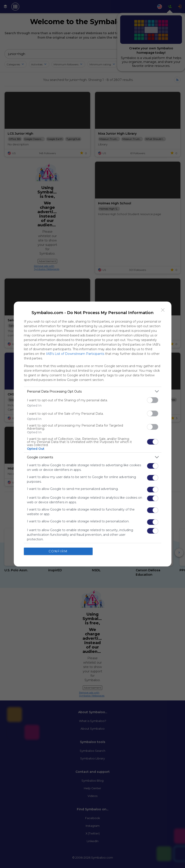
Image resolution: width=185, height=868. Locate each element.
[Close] (163, 310)
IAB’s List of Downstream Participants (75, 354)
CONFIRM (58, 551)
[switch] (153, 400)
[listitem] (93, 391)
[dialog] (93, 434)
